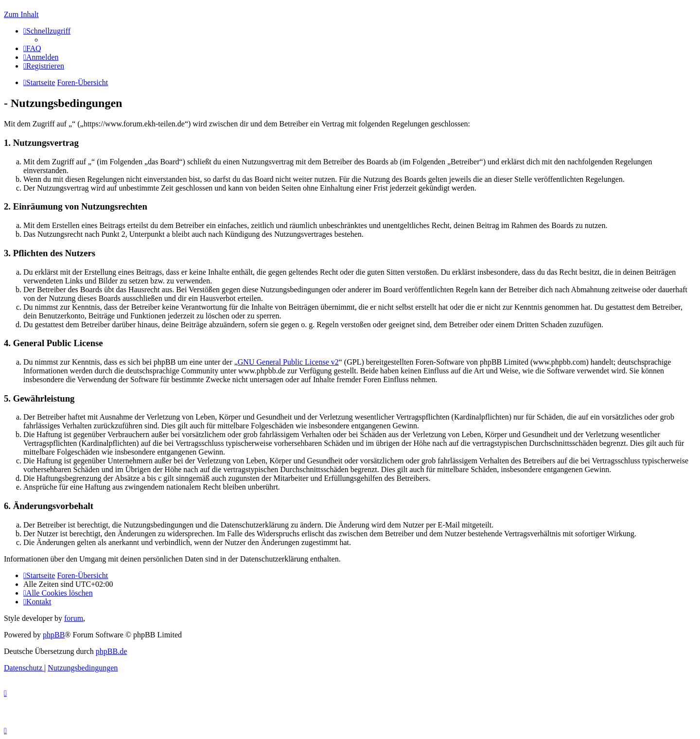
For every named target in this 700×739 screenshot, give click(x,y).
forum (74, 618)
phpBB (54, 635)
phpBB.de (111, 651)
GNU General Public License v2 (288, 362)
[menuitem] (32, 48)
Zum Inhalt (21, 14)
